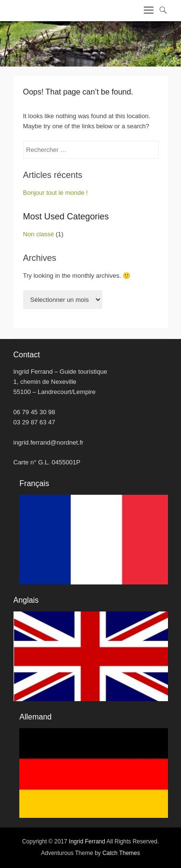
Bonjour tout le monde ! (56, 193)
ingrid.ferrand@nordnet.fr (49, 442)
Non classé (39, 234)
